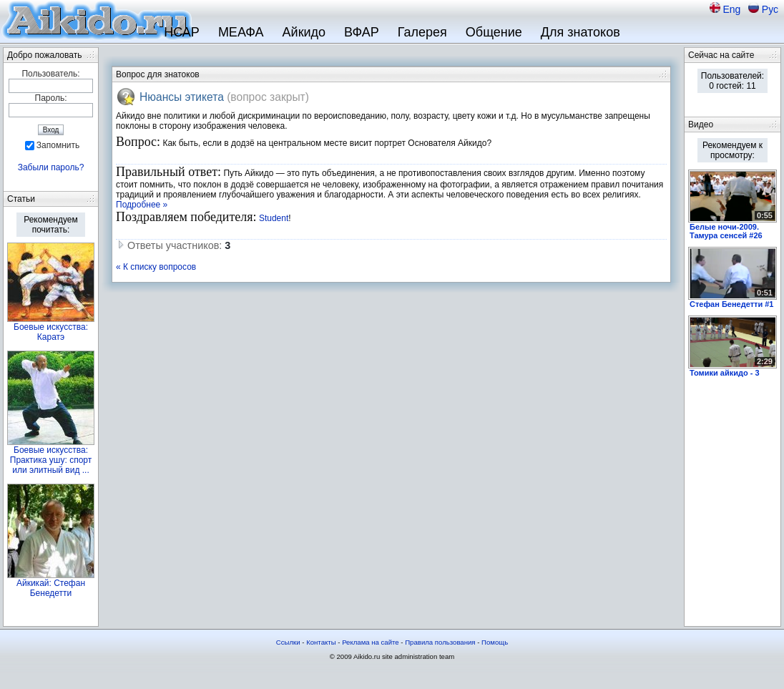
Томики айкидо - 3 (725, 373)
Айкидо (304, 32)
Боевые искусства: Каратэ (51, 332)
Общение (494, 32)
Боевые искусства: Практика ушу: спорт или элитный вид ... (51, 460)
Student (274, 218)
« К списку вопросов (156, 267)
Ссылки (288, 642)
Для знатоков (580, 32)
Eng (733, 9)
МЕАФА (241, 32)
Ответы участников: (173, 245)
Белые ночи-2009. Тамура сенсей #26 (726, 231)
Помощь (495, 642)
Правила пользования (440, 642)
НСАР (182, 32)
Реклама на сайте (371, 642)
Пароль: (51, 98)
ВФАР (362, 32)
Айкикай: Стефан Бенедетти (51, 588)
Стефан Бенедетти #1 (731, 304)
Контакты (321, 642)
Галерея (422, 32)
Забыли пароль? (51, 167)
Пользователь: (50, 74)
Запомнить (58, 145)
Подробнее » (142, 205)
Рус (770, 9)
